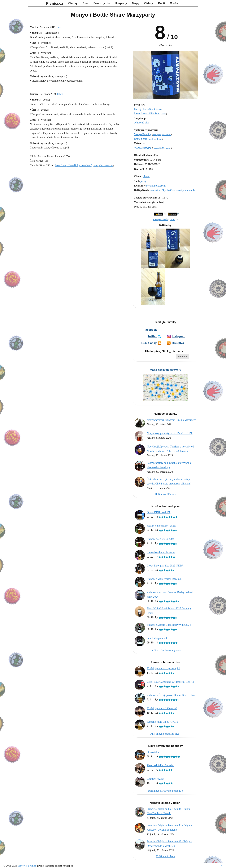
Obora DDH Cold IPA (159, 512)
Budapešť (157, 135)
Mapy (136, 3)
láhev (60, 27)
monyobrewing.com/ (164, 219)
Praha (96, 165)
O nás (174, 3)
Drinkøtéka (153, 752)
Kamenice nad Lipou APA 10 (162, 722)
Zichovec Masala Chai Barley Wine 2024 (169, 625)
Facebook (150, 330)
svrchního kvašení (156, 186)
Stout (158, 109)
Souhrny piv (102, 3)
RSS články (149, 343)
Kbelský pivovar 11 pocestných (164, 668)
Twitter (152, 336)
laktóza (171, 190)
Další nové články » (166, 494)
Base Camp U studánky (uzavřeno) (73, 165)
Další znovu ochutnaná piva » (166, 734)
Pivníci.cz (55, 3)
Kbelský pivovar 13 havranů (162, 708)
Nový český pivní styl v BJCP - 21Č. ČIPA (170, 433)
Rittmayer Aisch (155, 779)
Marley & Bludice (27, 866)
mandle (191, 190)
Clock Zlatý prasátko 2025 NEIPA (165, 566)
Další (161, 3)
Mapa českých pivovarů (165, 370)
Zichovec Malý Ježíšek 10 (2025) (165, 579)
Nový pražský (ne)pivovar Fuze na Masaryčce (171, 420)
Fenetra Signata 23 (157, 638)
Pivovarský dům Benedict (161, 765)
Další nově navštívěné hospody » (166, 791)
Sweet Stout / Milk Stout (147, 114)
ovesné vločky (158, 190)
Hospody (121, 3)
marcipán (181, 190)
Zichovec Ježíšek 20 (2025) (161, 539)
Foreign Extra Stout (144, 109)
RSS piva (178, 343)
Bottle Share (141, 139)
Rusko (159, 139)
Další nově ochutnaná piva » (166, 650)
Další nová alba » (166, 856)
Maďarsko (167, 135)
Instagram (178, 336)
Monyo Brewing (143, 134)
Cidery (149, 3)
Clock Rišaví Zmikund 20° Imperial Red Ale (171, 682)
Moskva (152, 139)
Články (73, 3)
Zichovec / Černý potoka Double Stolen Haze (171, 695)
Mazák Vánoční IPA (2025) (161, 526)
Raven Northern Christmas (161, 552)
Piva (85, 3)
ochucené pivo (142, 123)
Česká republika (106, 165)
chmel (146, 176)
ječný (144, 181)
